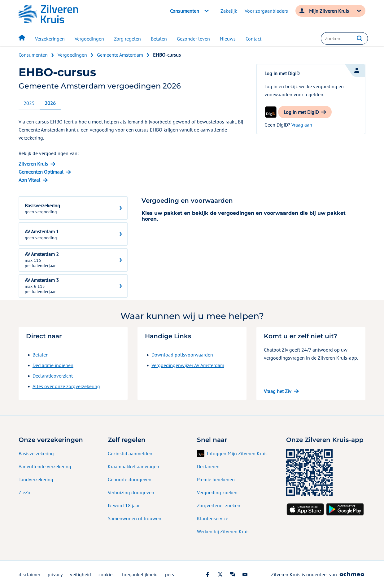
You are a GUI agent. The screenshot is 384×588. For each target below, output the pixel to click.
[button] (360, 38)
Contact (253, 39)
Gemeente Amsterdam (120, 55)
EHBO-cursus (167, 55)
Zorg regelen (127, 39)
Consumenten (33, 55)
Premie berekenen (216, 479)
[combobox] (344, 38)
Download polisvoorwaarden (182, 355)
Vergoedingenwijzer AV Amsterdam (188, 365)
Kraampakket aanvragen (133, 466)
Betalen (159, 39)
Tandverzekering (36, 479)
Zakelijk (229, 11)
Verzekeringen (50, 39)
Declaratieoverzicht (53, 376)
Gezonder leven (193, 39)
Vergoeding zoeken (217, 492)
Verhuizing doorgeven (131, 492)
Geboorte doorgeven (130, 479)
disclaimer (29, 574)
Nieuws (228, 39)
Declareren (208, 466)
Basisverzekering (36, 453)
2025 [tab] (29, 103)
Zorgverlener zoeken (219, 505)
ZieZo (24, 492)
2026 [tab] (50, 103)
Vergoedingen (89, 39)
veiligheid (81, 574)
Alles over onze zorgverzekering (66, 386)
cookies (107, 574)
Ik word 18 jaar (124, 505)
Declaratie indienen (53, 365)
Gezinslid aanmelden (130, 453)
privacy (55, 574)
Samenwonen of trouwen (135, 518)
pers (170, 574)
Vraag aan (302, 125)
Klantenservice (213, 518)
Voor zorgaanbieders (266, 11)
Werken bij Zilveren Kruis (223, 531)
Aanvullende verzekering (45, 466)
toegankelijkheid (140, 574)
